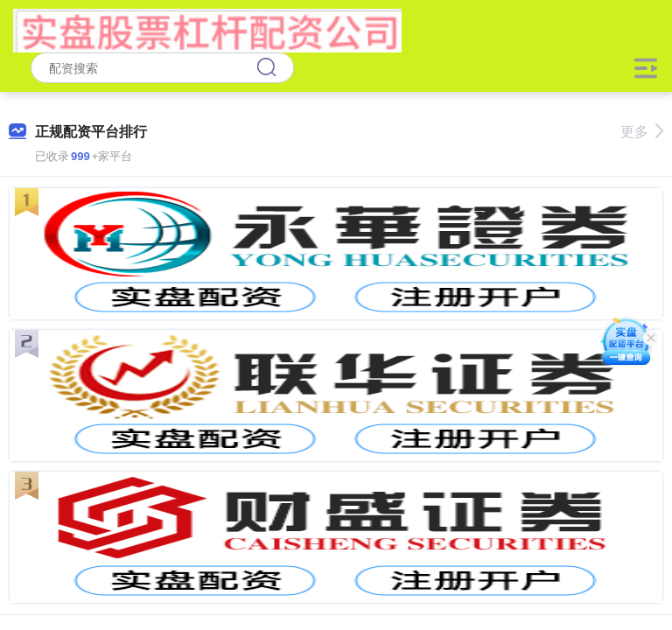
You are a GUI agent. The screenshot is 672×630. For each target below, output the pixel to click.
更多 (642, 132)
